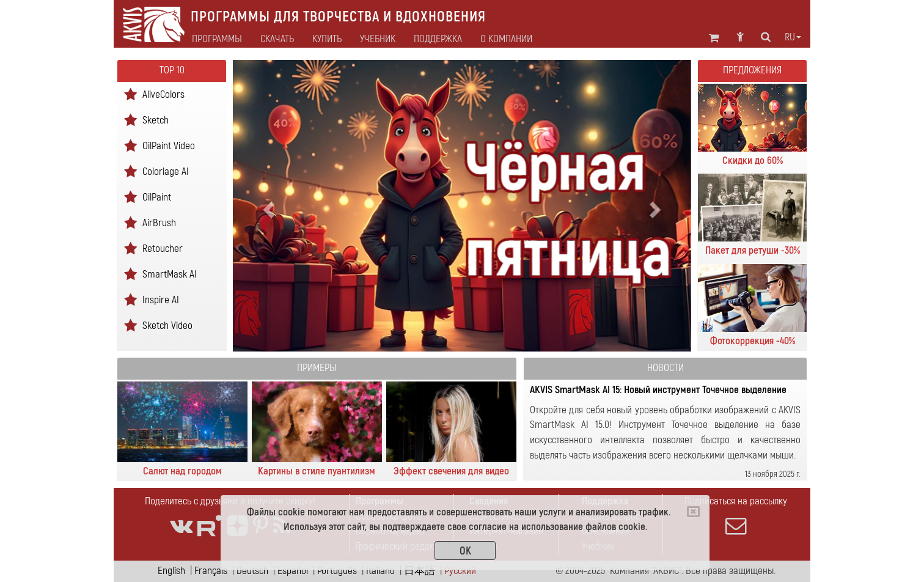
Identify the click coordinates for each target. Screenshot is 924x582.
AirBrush (159, 222)
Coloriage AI (166, 171)
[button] (267, 206)
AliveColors (163, 94)
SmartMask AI (170, 274)
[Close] (693, 512)
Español (293, 571)
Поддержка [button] (438, 39)
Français (211, 571)
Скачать (277, 39)
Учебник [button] (378, 39)
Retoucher (163, 248)
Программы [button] (217, 39)
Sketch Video (167, 325)
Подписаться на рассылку (736, 515)
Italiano (380, 571)
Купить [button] (327, 39)
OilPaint (157, 197)
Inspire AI (161, 299)
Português (337, 571)
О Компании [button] (506, 39)
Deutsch (252, 571)
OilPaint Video (169, 145)
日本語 (420, 571)
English (171, 571)
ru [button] (793, 37)
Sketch (156, 120)
